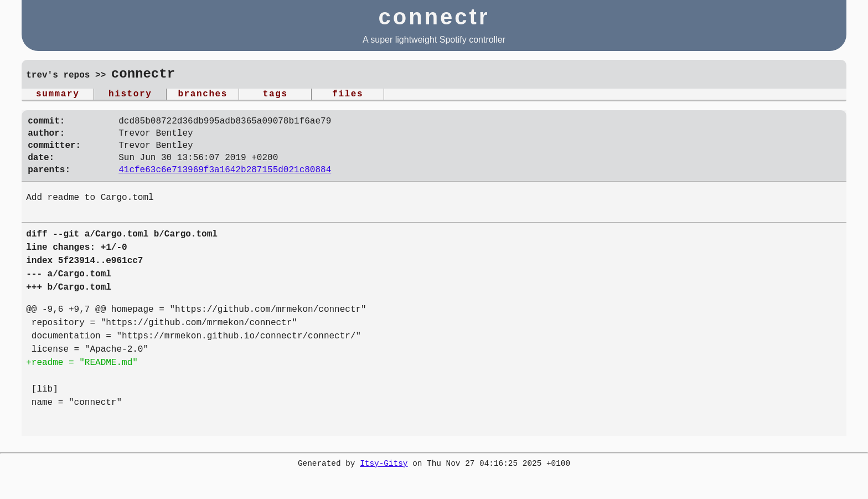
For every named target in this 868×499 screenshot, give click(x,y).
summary (58, 95)
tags (275, 95)
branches (203, 95)
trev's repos (58, 76)
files (348, 95)
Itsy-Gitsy (384, 477)
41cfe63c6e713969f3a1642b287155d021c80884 (225, 182)
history (130, 95)
